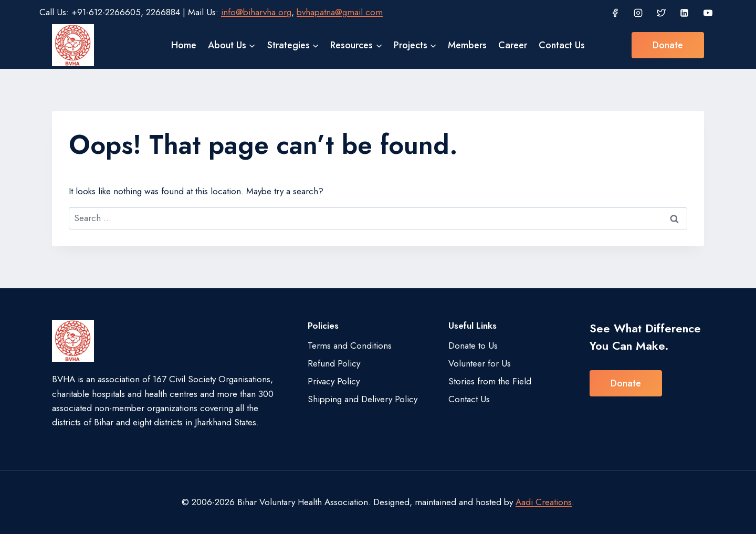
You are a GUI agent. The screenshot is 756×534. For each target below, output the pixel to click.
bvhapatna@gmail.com (340, 12)
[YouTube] (708, 13)
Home (184, 45)
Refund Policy (334, 363)
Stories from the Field (490, 381)
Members (467, 45)
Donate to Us (473, 345)
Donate (668, 45)
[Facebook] (615, 13)
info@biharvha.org (256, 12)
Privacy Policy (334, 381)
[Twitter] (661, 13)
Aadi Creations (544, 502)
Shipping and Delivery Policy (363, 399)
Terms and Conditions (350, 345)
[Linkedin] (685, 13)
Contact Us (562, 45)
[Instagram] (638, 13)
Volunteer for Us (480, 363)
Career (513, 45)
